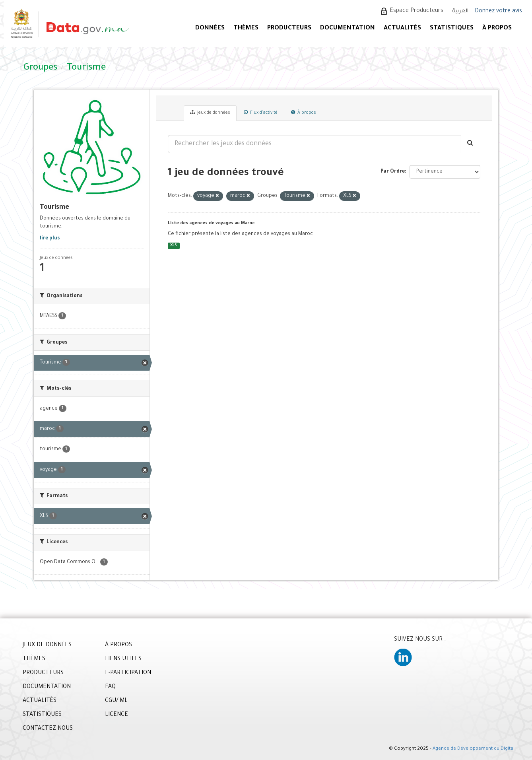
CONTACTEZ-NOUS (48, 729)
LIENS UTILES (123, 659)
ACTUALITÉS (402, 28)
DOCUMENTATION (348, 28)
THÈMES (34, 659)
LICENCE (116, 715)
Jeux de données (210, 113)
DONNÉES (210, 28)
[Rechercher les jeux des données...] (315, 144)
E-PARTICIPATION (128, 673)
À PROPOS (497, 28)
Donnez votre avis (498, 12)
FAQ (110, 687)
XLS (174, 246)
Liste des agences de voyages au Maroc (211, 224)
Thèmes (246, 28)
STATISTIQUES (452, 28)
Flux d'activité (261, 113)
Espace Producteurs (416, 11)
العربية (460, 11)
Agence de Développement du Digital (474, 749)
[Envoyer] (471, 144)
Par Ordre (393, 172)
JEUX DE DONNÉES (47, 645)
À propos (304, 113)
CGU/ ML (116, 701)
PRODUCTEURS (289, 28)
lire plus (50, 239)
